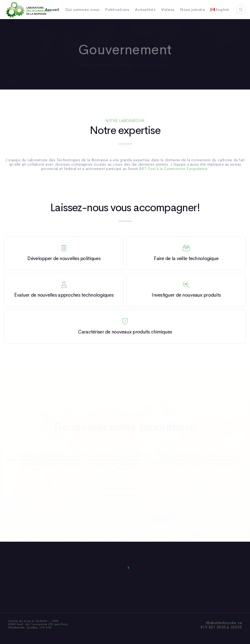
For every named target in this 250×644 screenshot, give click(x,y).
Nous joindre (193, 10)
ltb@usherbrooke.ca (224, 623)
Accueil (52, 10)
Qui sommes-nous (82, 10)
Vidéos (168, 10)
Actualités (145, 10)
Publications (117, 10)
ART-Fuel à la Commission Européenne (173, 169)
